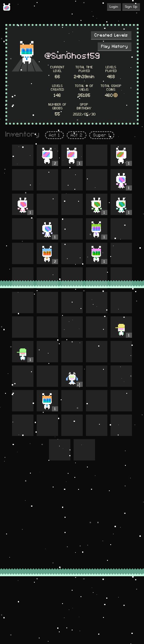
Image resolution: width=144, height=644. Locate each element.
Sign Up (131, 7)
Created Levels (111, 35)
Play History (115, 46)
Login (114, 7)
